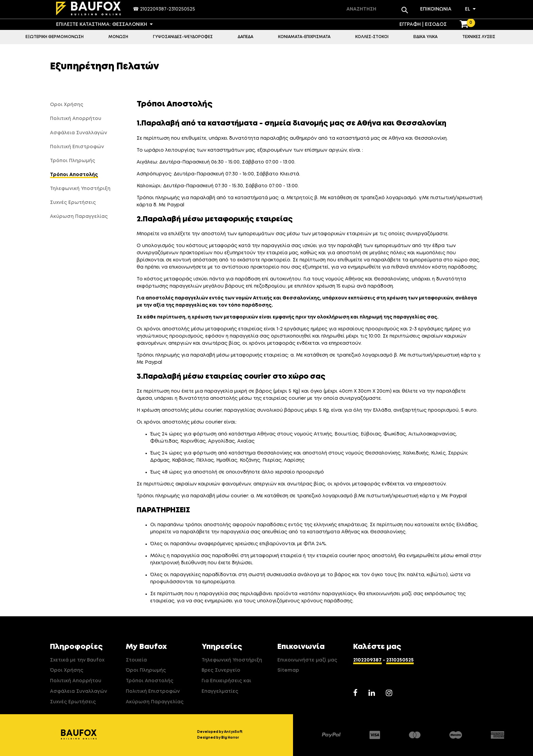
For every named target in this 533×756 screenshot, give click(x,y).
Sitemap (288, 670)
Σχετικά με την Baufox (77, 660)
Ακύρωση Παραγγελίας (155, 702)
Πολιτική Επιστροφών (153, 691)
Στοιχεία (136, 660)
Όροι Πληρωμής (146, 670)
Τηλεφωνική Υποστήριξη (232, 660)
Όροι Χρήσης (67, 670)
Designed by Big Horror (218, 738)
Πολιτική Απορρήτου (76, 681)
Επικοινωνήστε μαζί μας (307, 660)
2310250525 (182, 9)
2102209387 (153, 9)
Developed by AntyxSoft (220, 732)
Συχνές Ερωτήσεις (73, 702)
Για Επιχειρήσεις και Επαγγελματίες (226, 686)
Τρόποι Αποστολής (150, 681)
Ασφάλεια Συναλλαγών (79, 691)
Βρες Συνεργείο (221, 670)
